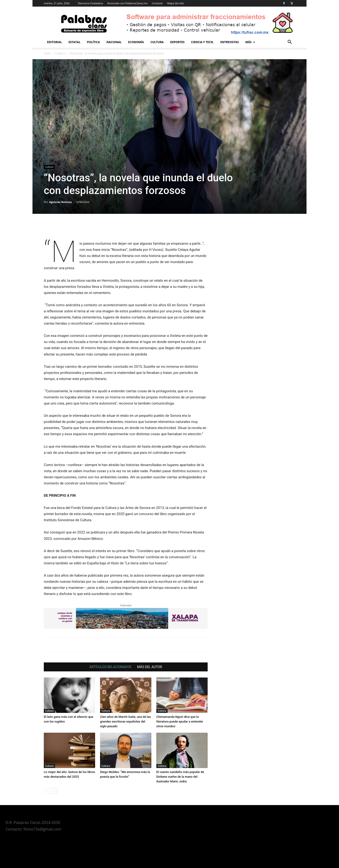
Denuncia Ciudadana (90, 3)
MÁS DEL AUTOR (149, 667)
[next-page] (54, 791)
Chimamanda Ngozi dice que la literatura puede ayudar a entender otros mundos (180, 721)
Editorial (54, 42)
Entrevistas (230, 42)
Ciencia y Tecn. (202, 42)
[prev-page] (47, 791)
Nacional (114, 42)
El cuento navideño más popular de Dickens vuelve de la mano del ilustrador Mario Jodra (180, 777)
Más (250, 42)
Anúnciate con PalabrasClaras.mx (127, 3)
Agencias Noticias (61, 202)
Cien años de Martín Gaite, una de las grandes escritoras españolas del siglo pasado (125, 721)
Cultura (157, 42)
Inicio (47, 53)
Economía (136, 42)
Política (94, 42)
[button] (290, 43)
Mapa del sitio (176, 3)
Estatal (75, 42)
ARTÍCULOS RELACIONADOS (110, 667)
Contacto (157, 3)
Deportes (177, 42)
